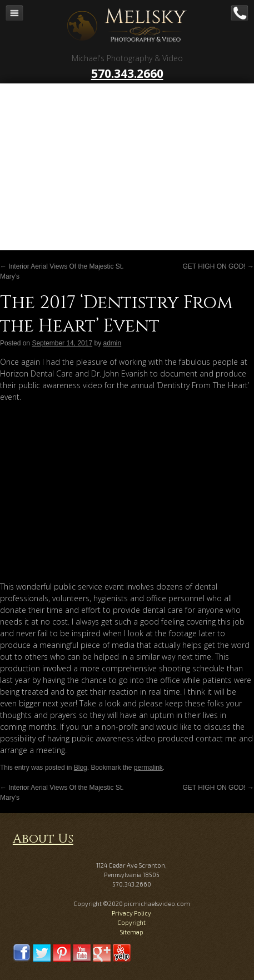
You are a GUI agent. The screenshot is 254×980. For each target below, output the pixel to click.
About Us (43, 839)
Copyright (131, 922)
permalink (148, 768)
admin (113, 343)
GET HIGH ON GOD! (218, 266)
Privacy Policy (131, 913)
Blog (81, 768)
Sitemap (131, 932)
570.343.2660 (127, 73)
